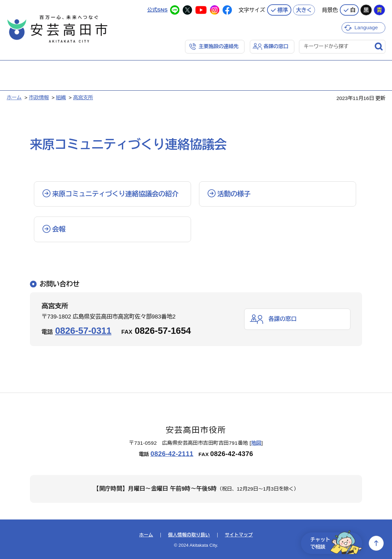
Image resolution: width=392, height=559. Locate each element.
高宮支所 (83, 97)
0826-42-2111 (172, 454)
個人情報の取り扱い (189, 535)
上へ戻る (376, 543)
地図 (256, 443)
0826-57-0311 (83, 331)
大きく (304, 10)
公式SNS (157, 10)
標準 (283, 10)
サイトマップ (239, 535)
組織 (61, 97)
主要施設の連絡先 (219, 46)
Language (366, 27)
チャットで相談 (336, 543)
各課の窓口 (276, 46)
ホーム (14, 97)
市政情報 (39, 97)
